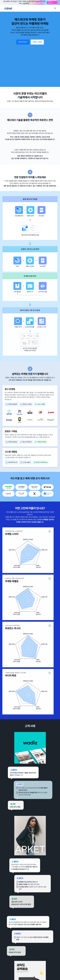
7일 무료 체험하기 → (51, 2)
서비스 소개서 (37, 42)
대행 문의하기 (23, 42)
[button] (55, 8)
